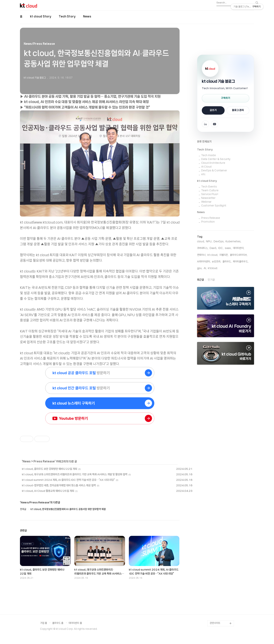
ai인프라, (216, 262)
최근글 (200, 280)
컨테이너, (202, 255)
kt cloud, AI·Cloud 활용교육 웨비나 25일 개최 (48, 491)
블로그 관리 (238, 110)
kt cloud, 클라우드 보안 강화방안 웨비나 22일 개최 (49, 469)
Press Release (44, 462)
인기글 (211, 280)
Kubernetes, (233, 242)
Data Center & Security (216, 159)
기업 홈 (44, 623)
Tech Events (209, 187)
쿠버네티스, (203, 248)
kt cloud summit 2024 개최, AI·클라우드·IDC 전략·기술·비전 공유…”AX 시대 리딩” (68, 480)
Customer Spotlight (214, 206)
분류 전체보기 (204, 142)
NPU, (209, 242)
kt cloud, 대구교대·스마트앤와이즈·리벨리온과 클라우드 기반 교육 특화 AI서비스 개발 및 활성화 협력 (75, 475)
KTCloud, (213, 268)
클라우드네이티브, (239, 255)
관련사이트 (215, 623)
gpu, (200, 268)
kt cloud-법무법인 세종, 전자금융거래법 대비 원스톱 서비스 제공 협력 (59, 486)
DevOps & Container (214, 171)
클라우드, (227, 262)
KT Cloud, (213, 255)
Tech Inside (209, 155)
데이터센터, (239, 248)
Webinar (206, 202)
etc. (204, 174)
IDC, (221, 248)
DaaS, (213, 248)
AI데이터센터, (204, 262)
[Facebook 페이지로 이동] (205, 124)
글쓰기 (213, 110)
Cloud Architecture (213, 163)
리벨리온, (224, 255)
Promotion (208, 222)
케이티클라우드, (241, 262)
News (87, 17)
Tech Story (67, 17)
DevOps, (219, 242)
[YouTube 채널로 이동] (215, 124)
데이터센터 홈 (75, 623)
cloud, (201, 242)
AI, (205, 268)
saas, (228, 248)
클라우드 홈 (58, 623)
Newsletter (208, 198)
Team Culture (210, 191)
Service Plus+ (210, 194)
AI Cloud (206, 167)
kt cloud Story (41, 17)
